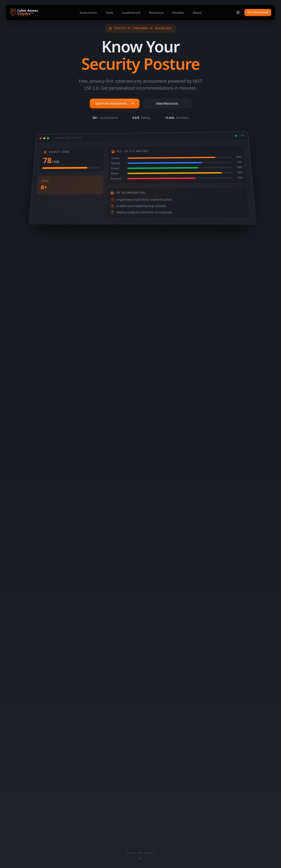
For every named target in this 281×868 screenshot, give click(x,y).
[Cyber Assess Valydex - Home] (33, 13)
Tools (109, 13)
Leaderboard (131, 13)
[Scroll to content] (141, 856)
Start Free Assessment (114, 103)
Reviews (178, 13)
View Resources (167, 103)
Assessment (88, 13)
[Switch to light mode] (238, 13)
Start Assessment (258, 12)
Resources (156, 13)
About (197, 13)
